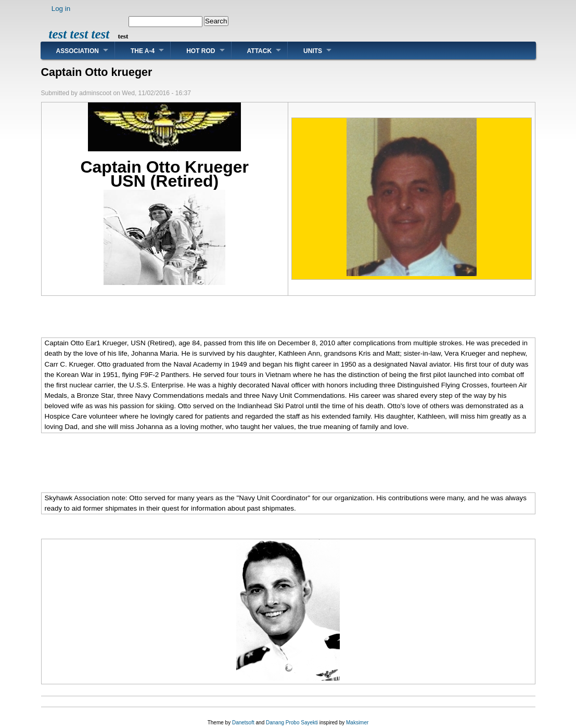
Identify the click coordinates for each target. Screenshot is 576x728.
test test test (79, 34)
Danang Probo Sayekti (292, 723)
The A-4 (143, 51)
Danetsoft (243, 723)
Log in (61, 9)
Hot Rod (201, 51)
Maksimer (357, 723)
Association (78, 51)
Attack (260, 51)
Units (313, 51)
